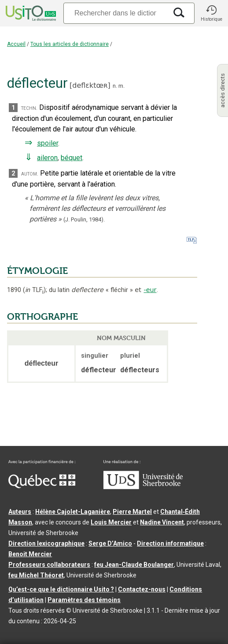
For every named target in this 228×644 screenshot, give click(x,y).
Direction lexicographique (46, 543)
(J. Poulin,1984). (84, 219)
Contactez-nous (142, 589)
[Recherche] (115, 13)
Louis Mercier (111, 522)
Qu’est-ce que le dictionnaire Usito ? (61, 589)
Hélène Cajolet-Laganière (73, 512)
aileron (47, 158)
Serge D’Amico (110, 543)
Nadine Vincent (162, 522)
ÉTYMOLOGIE (37, 271)
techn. (29, 108)
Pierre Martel (132, 512)
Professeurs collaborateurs (49, 565)
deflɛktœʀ (90, 85)
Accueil (16, 44)
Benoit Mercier (30, 554)
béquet (72, 158)
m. (121, 86)
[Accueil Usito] (30, 13)
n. (115, 86)
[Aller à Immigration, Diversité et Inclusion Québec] (42, 486)
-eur (150, 290)
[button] (211, 13)
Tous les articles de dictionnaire (70, 44)
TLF (34, 290)
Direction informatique (170, 543)
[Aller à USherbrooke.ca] (143, 487)
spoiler (48, 143)
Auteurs (20, 512)
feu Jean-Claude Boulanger (134, 565)
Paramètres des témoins (84, 600)
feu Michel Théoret (36, 575)
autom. (30, 174)
